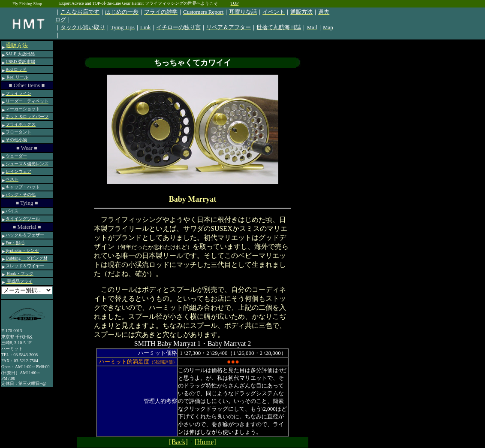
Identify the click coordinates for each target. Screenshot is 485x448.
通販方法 (17, 45)
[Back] (178, 442)
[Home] (205, 442)
